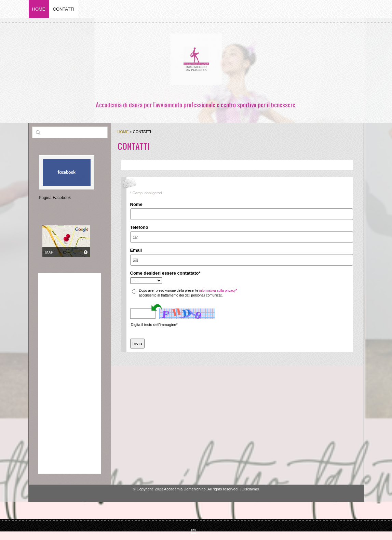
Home (39, 9)
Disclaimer (250, 489)
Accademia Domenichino (196, 94)
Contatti (64, 9)
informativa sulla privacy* (218, 291)
